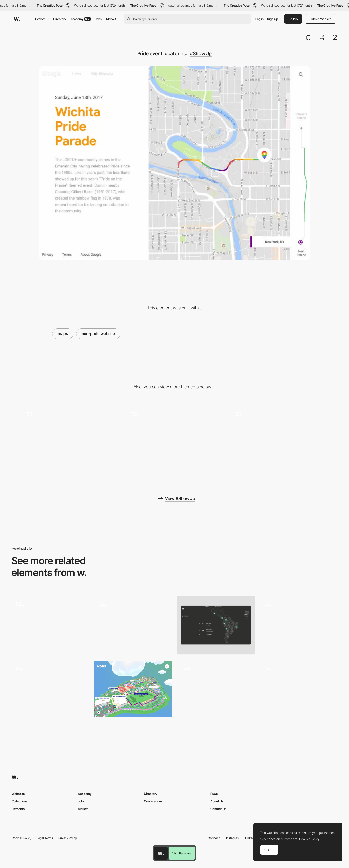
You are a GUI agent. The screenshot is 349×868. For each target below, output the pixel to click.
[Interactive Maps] (298, 625)
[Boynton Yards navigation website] (298, 689)
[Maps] (51, 690)
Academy (81, 19)
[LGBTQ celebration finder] (175, 443)
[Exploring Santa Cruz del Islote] (51, 624)
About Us (217, 801)
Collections (19, 801)
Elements (18, 809)
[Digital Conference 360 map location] (133, 624)
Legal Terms (45, 838)
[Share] (70, 443)
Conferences (153, 801)
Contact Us (218, 809)
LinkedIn (251, 838)
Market (111, 19)
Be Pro (293, 19)
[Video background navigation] (279, 443)
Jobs (98, 19)
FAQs (214, 794)
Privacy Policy (68, 838)
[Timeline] (216, 690)
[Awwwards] (17, 19)
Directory (60, 19)
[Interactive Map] (216, 625)
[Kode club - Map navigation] (133, 689)
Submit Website (321, 19)
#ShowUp (201, 53)
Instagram (233, 838)
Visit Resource (182, 853)
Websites (18, 794)
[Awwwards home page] (161, 853)
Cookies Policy (21, 838)
